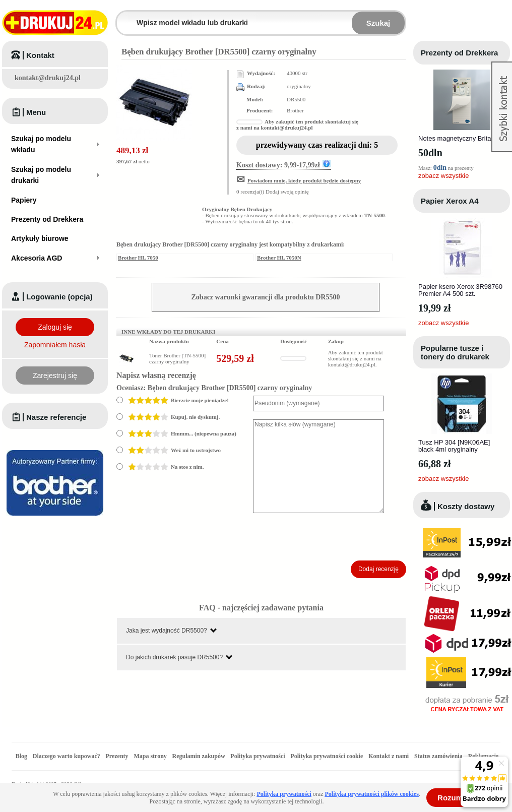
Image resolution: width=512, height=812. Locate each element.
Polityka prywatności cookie (327, 756)
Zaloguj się (55, 327)
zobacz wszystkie (443, 176)
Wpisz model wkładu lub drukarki (123, 17)
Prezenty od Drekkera (459, 53)
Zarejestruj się (55, 376)
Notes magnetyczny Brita (455, 138)
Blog (21, 756)
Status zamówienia (439, 756)
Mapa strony (150, 756)
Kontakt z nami (389, 756)
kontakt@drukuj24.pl (48, 78)
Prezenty (117, 756)
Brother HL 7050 (138, 258)
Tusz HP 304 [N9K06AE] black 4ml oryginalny (454, 446)
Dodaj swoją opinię (287, 192)
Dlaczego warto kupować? (67, 756)
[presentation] (330, 537)
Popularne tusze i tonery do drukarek (455, 352)
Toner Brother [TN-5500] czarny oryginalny (177, 358)
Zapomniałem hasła (55, 345)
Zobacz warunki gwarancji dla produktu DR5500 (266, 297)
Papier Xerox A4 (450, 201)
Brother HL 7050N (279, 258)
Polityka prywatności (258, 756)
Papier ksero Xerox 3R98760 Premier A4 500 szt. (460, 290)
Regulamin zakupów (199, 756)
